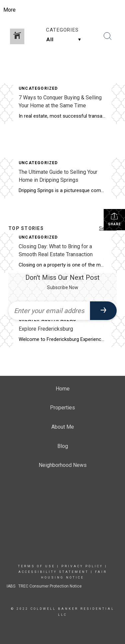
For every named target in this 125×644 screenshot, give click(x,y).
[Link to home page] (62, 10)
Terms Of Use (36, 566)
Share (114, 219)
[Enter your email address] (49, 311)
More (9, 10)
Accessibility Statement (53, 572)
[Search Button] (108, 36)
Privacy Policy (82, 566)
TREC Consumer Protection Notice (49, 586)
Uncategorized (38, 88)
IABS (11, 586)
